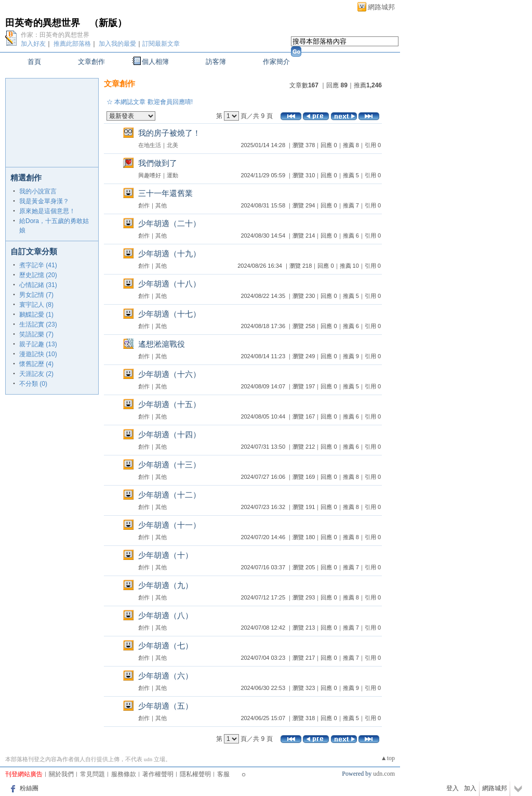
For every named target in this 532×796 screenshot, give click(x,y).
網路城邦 (381, 7)
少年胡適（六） (165, 676)
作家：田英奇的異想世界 (55, 35)
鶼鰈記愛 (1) (36, 315)
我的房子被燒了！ (169, 133)
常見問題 (92, 774)
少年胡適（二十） (169, 223)
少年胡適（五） (165, 706)
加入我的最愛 (117, 44)
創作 (144, 205)
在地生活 (150, 145)
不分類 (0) (33, 384)
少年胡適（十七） (169, 314)
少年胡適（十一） (169, 525)
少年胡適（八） (165, 615)
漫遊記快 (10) (38, 354)
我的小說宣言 (38, 191)
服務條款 (124, 774)
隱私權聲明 (195, 774)
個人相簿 (155, 62)
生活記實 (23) (38, 324)
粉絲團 (29, 788)
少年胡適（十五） (169, 404)
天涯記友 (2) (36, 374)
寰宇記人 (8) (36, 305)
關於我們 (61, 774)
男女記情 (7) (36, 295)
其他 (161, 205)
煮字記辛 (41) (38, 265)
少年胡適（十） (165, 555)
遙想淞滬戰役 (162, 344)
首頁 (34, 62)
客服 (223, 774)
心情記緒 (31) (38, 285)
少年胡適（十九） (169, 253)
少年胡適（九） (165, 585)
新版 (108, 23)
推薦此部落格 (72, 44)
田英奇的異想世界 (43, 23)
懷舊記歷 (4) (36, 364)
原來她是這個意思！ (47, 211)
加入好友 (33, 44)
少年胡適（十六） (169, 374)
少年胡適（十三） (169, 465)
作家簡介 (276, 62)
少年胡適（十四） (169, 434)
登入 (453, 788)
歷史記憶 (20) (38, 275)
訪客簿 (216, 62)
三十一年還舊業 (165, 193)
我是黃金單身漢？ (44, 201)
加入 (470, 788)
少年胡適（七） (165, 645)
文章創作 (91, 62)
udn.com (384, 774)
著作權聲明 (158, 774)
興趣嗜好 (150, 175)
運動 (172, 175)
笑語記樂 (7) (36, 334)
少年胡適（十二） (169, 495)
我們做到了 (158, 163)
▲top (388, 758)
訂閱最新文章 (161, 44)
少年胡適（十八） (169, 284)
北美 (172, 145)
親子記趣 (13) (38, 344)
